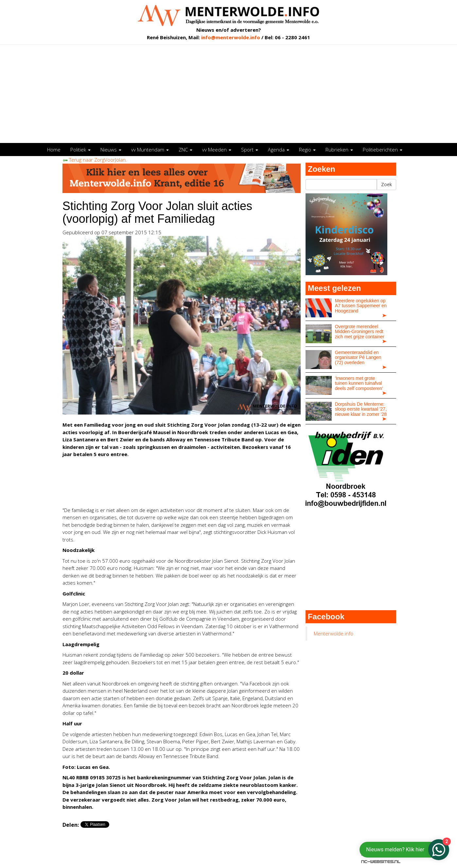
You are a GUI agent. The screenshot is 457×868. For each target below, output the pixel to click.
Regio (307, 150)
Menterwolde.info (334, 633)
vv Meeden (217, 150)
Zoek (387, 184)
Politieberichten (383, 150)
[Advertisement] (229, 94)
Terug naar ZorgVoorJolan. (95, 160)
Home (54, 150)
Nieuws (111, 150)
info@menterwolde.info (231, 37)
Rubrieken (339, 150)
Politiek (80, 150)
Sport (250, 150)
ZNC (185, 150)
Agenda (279, 150)
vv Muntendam (150, 150)
